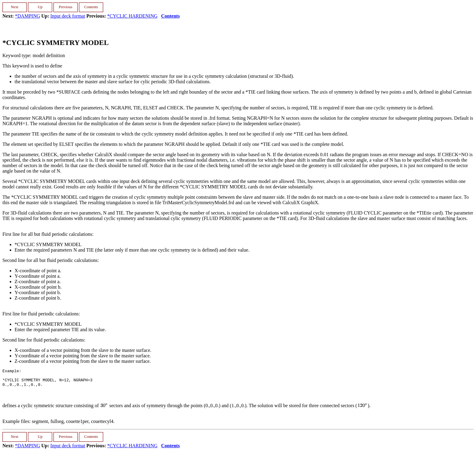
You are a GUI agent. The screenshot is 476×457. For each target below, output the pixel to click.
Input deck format (68, 16)
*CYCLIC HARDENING (132, 16)
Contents (170, 16)
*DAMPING (27, 16)
